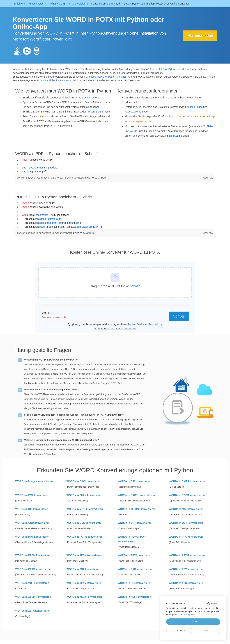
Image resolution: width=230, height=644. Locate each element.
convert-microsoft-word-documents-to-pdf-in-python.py (48, 178)
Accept (193, 622)
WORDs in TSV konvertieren (186, 569)
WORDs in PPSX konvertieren (84, 555)
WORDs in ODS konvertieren (84, 523)
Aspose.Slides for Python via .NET (59, 80)
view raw (208, 178)
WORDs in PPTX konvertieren (33, 569)
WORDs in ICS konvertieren (32, 509)
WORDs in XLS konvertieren (134, 583)
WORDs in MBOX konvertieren (85, 509)
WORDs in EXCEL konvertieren (136, 495)
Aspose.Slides (195, 107)
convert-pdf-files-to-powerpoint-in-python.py (42, 233)
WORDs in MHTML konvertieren (137, 509)
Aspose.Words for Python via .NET (107, 77)
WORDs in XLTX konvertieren (33, 611)
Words (133, 131)
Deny (207, 630)
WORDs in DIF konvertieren (134, 481)
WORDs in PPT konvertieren (134, 555)
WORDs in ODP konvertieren (32, 523)
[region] (115, 166)
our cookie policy (187, 615)
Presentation (94, 112)
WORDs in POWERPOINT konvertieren (133, 539)
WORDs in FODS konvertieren (187, 495)
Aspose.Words (133, 112)
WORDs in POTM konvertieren (85, 537)
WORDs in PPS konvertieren (186, 537)
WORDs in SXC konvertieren (135, 569)
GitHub (102, 178)
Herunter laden (200, 36)
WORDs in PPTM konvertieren (187, 555)
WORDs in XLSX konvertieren (84, 597)
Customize (179, 630)
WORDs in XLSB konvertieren (187, 583)
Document (93, 98)
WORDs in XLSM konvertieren (33, 597)
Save (87, 102)
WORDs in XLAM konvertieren (84, 583)
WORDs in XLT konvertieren (134, 597)
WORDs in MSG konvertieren (186, 509)
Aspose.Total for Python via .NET (168, 69)
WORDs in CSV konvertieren (83, 481)
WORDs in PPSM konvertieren (33, 555)
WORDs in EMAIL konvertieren (187, 481)
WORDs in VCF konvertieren (32, 583)
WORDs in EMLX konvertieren (84, 495)
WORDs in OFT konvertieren (135, 523)
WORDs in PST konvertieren (83, 569)
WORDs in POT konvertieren (32, 537)
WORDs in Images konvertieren (34, 481)
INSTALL (173, 136)
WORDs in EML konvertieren (32, 495)
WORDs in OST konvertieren (186, 523)
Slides (210, 126)
